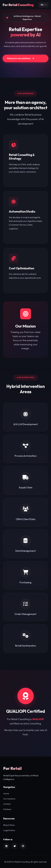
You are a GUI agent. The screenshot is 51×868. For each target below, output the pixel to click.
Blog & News (9, 825)
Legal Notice (9, 830)
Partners (7, 809)
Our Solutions (9, 799)
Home (6, 793)
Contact (7, 804)
